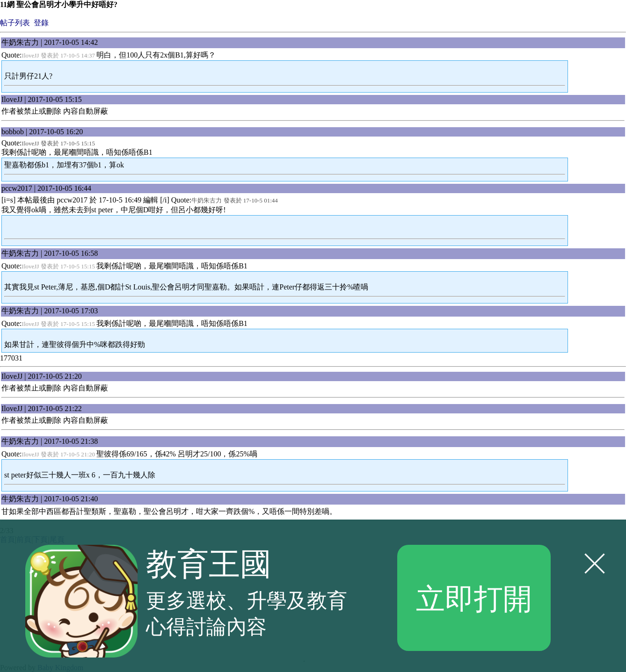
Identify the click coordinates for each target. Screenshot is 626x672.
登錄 (41, 23)
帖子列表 (15, 23)
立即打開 (474, 598)
